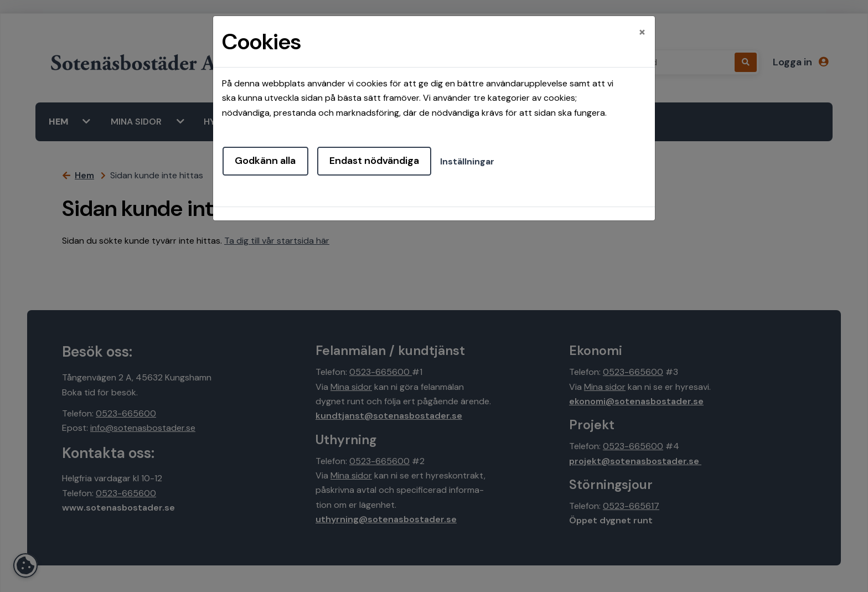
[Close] (642, 32)
